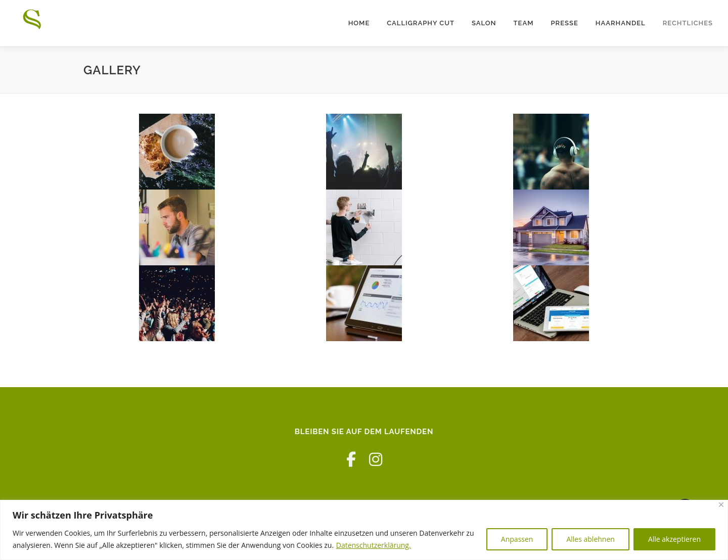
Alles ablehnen (590, 539)
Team (524, 23)
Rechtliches (688, 23)
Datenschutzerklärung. (374, 545)
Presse (565, 23)
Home (359, 23)
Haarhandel (621, 23)
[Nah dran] (721, 505)
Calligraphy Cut (421, 23)
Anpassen (517, 539)
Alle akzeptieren (674, 539)
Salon (484, 23)
